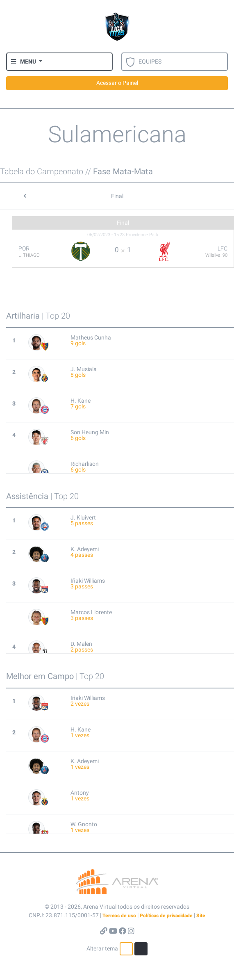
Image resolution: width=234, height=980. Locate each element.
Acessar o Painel (117, 83)
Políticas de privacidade (166, 916)
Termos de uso (119, 916)
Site (201, 916)
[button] (27, 62)
